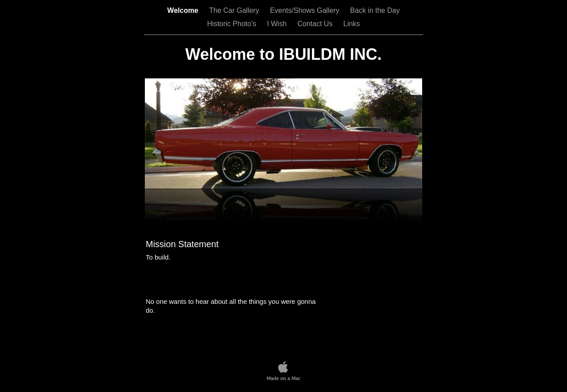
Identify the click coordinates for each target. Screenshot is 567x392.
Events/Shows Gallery (305, 10)
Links (351, 24)
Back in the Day (375, 10)
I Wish (278, 24)
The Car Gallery (235, 10)
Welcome (184, 10)
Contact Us (316, 24)
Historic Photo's (233, 24)
